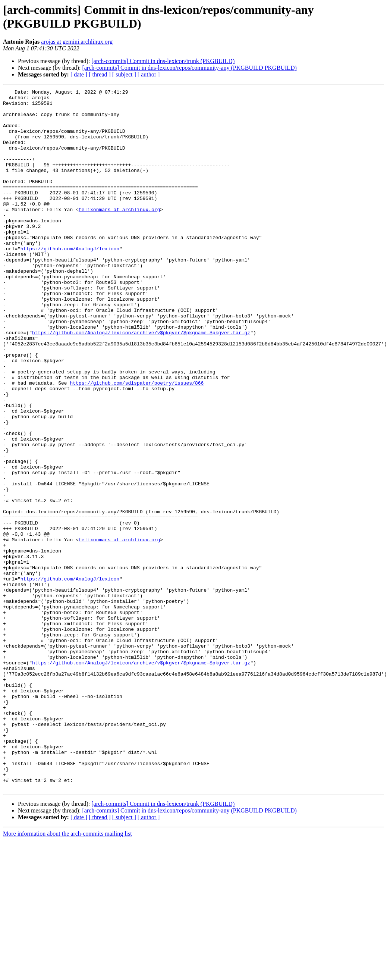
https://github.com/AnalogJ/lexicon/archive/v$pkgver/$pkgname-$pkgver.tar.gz (141, 382)
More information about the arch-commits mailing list (67, 973)
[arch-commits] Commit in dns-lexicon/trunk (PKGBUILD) (163, 61)
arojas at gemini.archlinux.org (77, 42)
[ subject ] (124, 74)
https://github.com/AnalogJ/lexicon (70, 281)
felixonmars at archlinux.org (119, 234)
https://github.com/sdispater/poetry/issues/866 (137, 442)
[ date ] (79, 74)
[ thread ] (100, 74)
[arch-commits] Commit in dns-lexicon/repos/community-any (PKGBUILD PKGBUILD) (189, 68)
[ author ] (149, 74)
